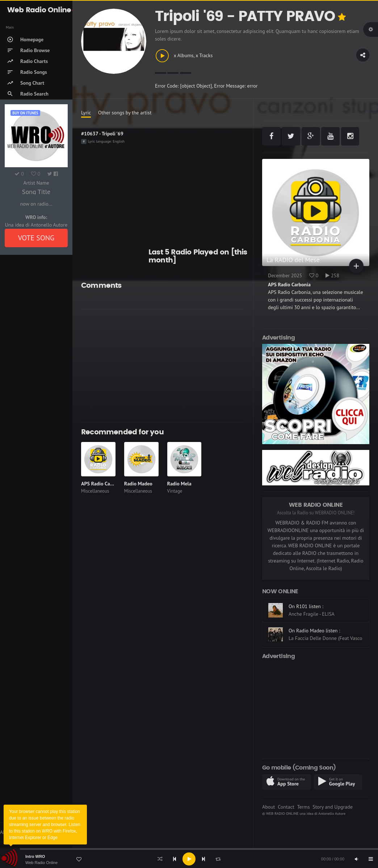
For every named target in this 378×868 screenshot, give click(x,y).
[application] (189, 859)
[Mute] (356, 859)
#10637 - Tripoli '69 (102, 134)
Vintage (175, 491)
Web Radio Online (41, 863)
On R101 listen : (306, 606)
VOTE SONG (36, 238)
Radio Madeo (138, 484)
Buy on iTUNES (25, 113)
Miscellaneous (95, 491)
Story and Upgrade (333, 807)
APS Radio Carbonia (102, 484)
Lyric (86, 113)
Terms (303, 807)
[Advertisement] (163, 366)
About (269, 807)
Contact (286, 807)
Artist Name (36, 183)
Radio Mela (179, 484)
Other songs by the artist (125, 113)
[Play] (189, 859)
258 (332, 275)
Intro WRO (35, 856)
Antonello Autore (332, 813)
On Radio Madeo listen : (314, 631)
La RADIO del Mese (293, 260)
